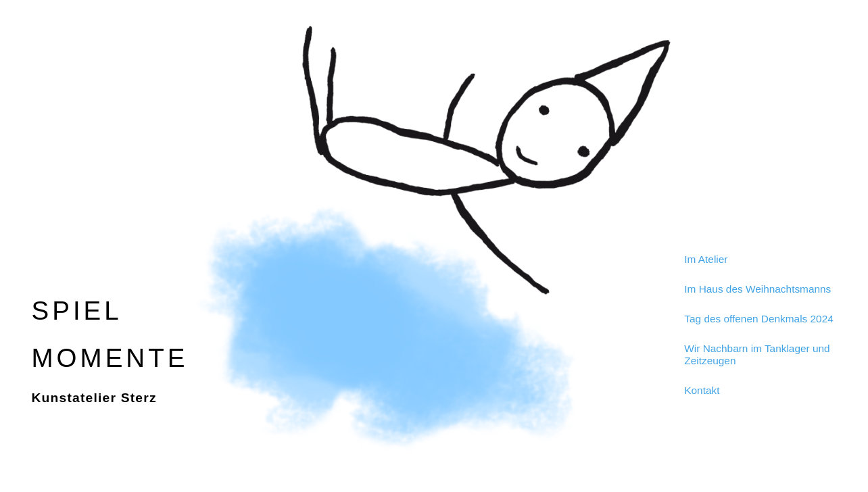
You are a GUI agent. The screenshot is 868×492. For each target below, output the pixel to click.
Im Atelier (706, 259)
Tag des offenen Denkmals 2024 (758, 319)
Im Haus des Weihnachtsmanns (757, 289)
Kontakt (702, 390)
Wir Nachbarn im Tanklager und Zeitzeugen (757, 354)
